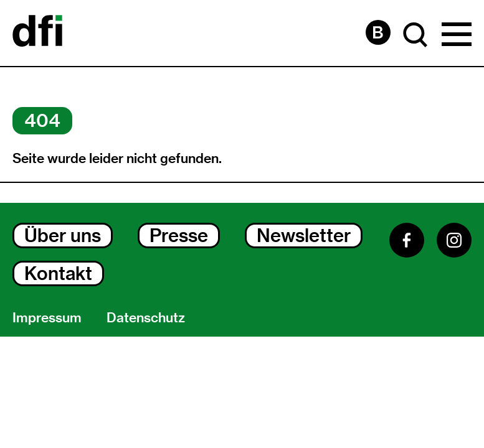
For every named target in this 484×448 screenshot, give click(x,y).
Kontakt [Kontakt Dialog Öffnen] (58, 273)
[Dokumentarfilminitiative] (37, 33)
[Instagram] (454, 240)
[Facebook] (407, 240)
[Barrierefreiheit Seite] (378, 32)
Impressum (47, 317)
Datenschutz (146, 317)
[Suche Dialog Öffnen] (415, 35)
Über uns (63, 235)
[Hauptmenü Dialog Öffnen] (457, 35)
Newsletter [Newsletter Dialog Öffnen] (304, 235)
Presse (179, 235)
